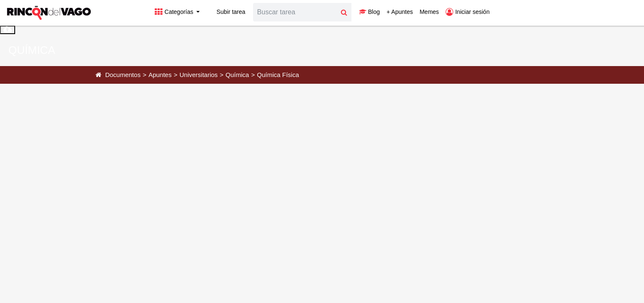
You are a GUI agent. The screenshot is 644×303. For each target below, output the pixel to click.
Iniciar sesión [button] (468, 12)
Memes (429, 12)
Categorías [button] (175, 12)
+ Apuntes (400, 12)
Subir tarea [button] (226, 12)
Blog (370, 12)
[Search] (295, 12)
